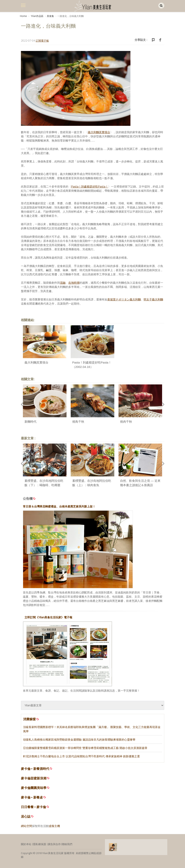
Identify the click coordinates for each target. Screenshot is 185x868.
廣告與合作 (54, 844)
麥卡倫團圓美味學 (34, 788)
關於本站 (26, 844)
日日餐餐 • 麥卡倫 (34, 807)
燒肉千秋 (126, 422)
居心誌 (26, 817)
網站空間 (26, 826)
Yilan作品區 (37, 16)
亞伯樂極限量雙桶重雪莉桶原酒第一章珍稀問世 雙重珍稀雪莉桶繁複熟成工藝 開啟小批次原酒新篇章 (85, 748)
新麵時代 (30, 422)
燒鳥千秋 (78, 422)
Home (23, 16)
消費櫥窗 (31, 719)
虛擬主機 (54, 826)
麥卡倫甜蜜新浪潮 (34, 778)
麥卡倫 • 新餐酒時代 (35, 769)
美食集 (50, 16)
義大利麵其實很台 (36, 362)
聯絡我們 (67, 844)
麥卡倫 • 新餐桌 (32, 797)
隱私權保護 (40, 844)
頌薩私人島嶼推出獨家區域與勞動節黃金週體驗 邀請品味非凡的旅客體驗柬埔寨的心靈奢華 (79, 739)
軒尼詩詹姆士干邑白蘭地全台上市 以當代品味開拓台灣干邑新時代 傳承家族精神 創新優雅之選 (81, 756)
